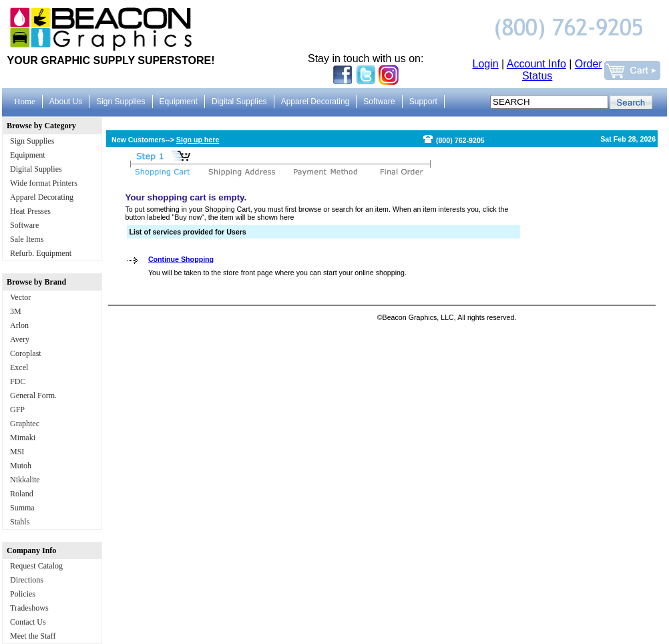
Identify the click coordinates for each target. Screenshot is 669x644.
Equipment (28, 155)
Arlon (19, 325)
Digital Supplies (36, 169)
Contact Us (28, 622)
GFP (17, 410)
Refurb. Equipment (41, 253)
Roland (22, 494)
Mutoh (21, 466)
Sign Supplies (32, 141)
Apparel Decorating (42, 197)
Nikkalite (25, 480)
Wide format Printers (44, 183)
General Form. (33, 395)
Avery (20, 339)
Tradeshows (29, 608)
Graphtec (25, 424)
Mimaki (23, 438)
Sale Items (27, 239)
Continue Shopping (181, 259)
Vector (20, 297)
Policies (23, 594)
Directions (27, 580)
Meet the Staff (33, 636)
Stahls (20, 522)
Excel (19, 367)
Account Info (536, 64)
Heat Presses (30, 211)
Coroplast (26, 353)
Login (486, 64)
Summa (22, 508)
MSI (17, 452)
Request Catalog (36, 566)
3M (16, 311)
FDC (18, 381)
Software (24, 225)
